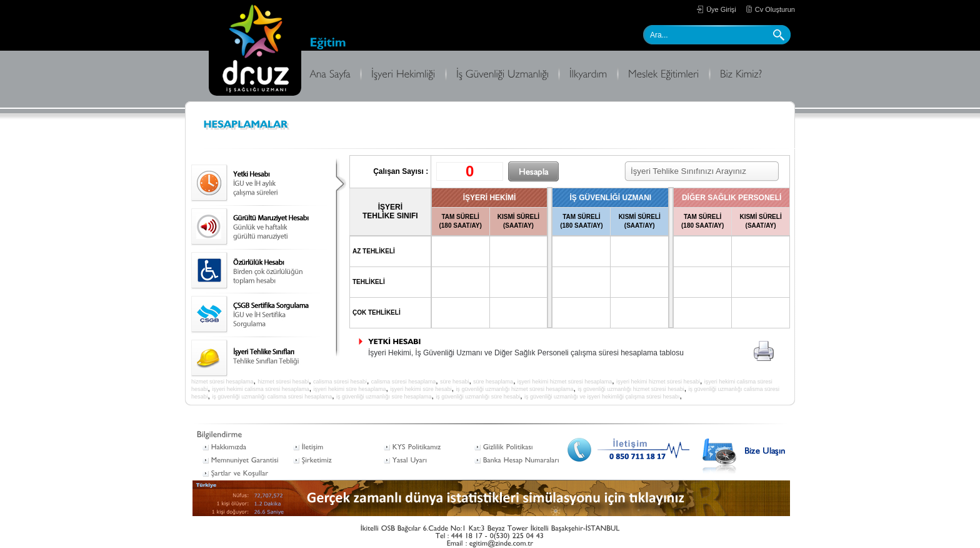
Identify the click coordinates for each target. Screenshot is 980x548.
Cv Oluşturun (775, 9)
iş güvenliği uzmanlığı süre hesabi (478, 397)
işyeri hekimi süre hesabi (421, 389)
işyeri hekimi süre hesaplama (349, 389)
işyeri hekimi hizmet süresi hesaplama (565, 382)
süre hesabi (455, 382)
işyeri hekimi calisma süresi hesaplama (261, 389)
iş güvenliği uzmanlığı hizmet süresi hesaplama (514, 389)
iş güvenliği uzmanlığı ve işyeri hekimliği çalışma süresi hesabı (602, 397)
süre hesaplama (493, 382)
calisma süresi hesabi (340, 382)
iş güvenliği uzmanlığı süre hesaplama (384, 397)
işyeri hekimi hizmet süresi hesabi (658, 382)
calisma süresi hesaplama (404, 382)
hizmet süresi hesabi (283, 382)
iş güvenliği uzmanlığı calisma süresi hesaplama (272, 397)
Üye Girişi (721, 9)
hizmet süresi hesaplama (222, 382)
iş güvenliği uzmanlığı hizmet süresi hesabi (631, 389)
